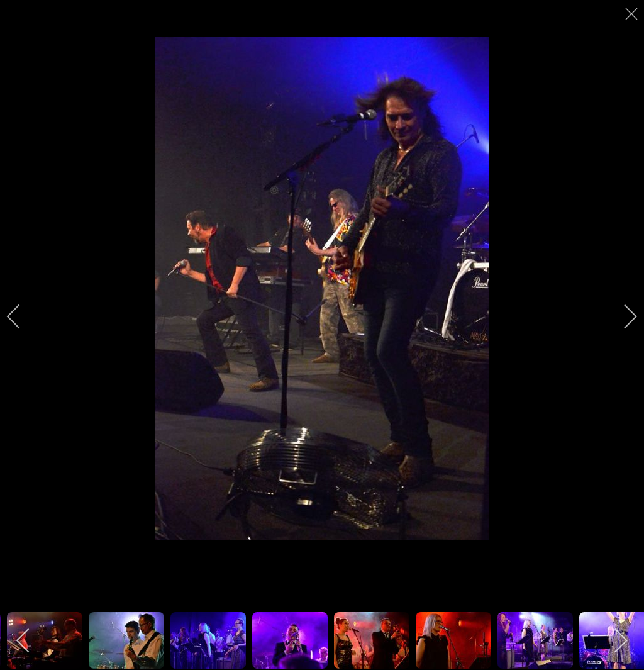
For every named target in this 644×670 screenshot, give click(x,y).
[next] (622, 316)
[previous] (22, 316)
